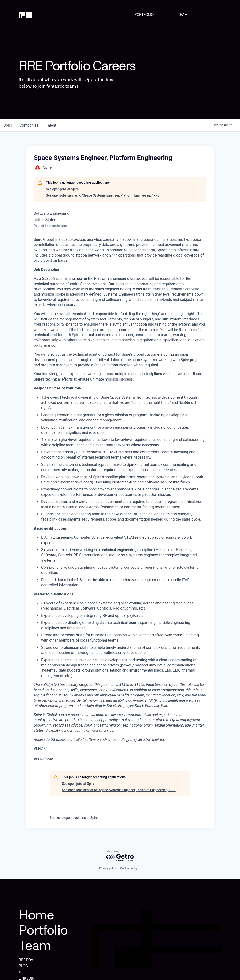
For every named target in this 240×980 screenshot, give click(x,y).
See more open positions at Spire (74, 818)
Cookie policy (129, 868)
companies (29, 125)
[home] (33, 15)
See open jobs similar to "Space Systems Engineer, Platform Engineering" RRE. (103, 195)
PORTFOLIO (144, 15)
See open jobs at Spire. (63, 189)
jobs (8, 125)
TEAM (183, 15)
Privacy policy (108, 868)
